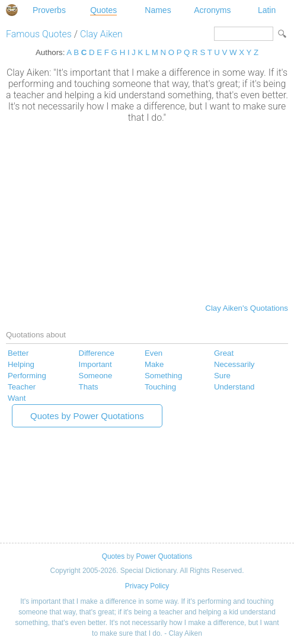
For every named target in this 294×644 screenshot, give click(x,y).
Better (18, 353)
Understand (234, 387)
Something (163, 376)
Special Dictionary (12, 10)
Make (154, 364)
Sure (222, 376)
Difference (97, 353)
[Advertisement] (147, 212)
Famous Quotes (39, 34)
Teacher (22, 387)
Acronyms (212, 10)
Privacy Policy (147, 586)
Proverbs (49, 10)
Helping (21, 364)
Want (17, 398)
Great (224, 353)
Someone (96, 376)
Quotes (103, 10)
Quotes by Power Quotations (87, 416)
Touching (160, 387)
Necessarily (234, 364)
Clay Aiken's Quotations (247, 308)
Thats (89, 387)
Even (154, 353)
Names (158, 10)
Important (95, 364)
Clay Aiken (101, 34)
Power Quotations (164, 556)
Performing (27, 376)
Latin (267, 10)
